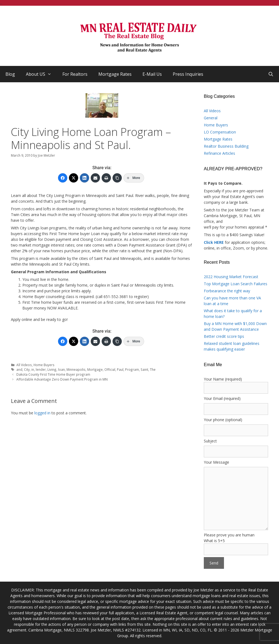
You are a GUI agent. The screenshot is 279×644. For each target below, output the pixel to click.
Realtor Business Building (226, 146)
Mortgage (95, 369)
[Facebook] (63, 178)
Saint (144, 369)
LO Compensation (220, 132)
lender (41, 369)
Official (110, 369)
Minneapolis (76, 369)
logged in (42, 413)
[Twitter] (74, 178)
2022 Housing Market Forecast (231, 277)
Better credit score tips (224, 336)
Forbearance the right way (227, 291)
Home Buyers (44, 365)
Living (52, 369)
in (33, 369)
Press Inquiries (188, 74)
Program (132, 369)
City (27, 369)
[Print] (106, 178)
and (19, 369)
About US (41, 74)
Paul (120, 369)
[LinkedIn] (84, 178)
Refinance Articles (219, 153)
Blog (10, 74)
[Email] (95, 178)
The (153, 369)
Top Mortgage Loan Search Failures (236, 284)
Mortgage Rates (115, 74)
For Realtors (75, 74)
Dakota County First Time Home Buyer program (53, 374)
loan (61, 369)
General (211, 118)
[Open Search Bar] (271, 74)
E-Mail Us (152, 74)
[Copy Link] (117, 178)
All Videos (24, 365)
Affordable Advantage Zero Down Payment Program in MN (62, 379)
